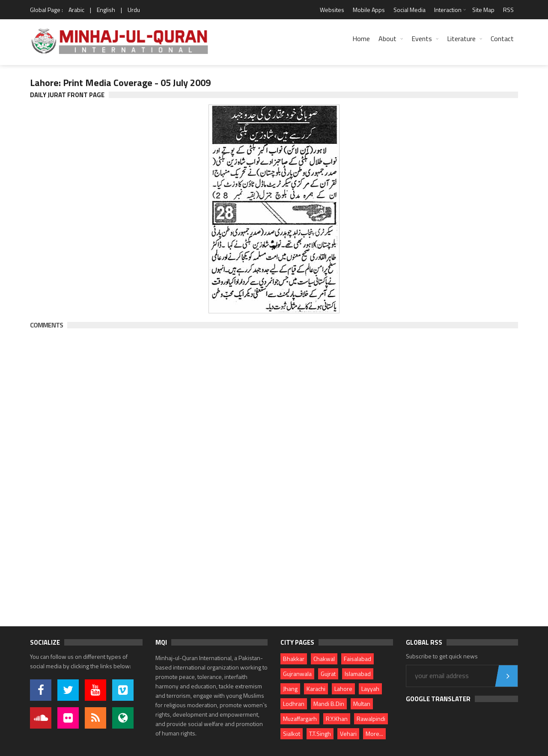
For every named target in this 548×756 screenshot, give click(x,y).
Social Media (410, 10)
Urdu (134, 10)
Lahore (343, 689)
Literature (461, 39)
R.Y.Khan (337, 719)
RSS (508, 10)
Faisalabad (357, 659)
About (387, 39)
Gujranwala (297, 674)
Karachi (316, 689)
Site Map (483, 10)
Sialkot (292, 734)
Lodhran (294, 704)
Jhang (290, 689)
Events (422, 39)
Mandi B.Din (329, 704)
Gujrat (328, 674)
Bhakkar (294, 659)
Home (361, 39)
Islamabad (358, 674)
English (106, 10)
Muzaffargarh (300, 719)
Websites (332, 10)
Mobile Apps (369, 10)
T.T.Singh (320, 734)
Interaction (448, 10)
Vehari (348, 734)
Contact (502, 39)
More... (374, 734)
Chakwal (324, 659)
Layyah (370, 689)
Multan (362, 704)
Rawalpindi (371, 719)
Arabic (76, 10)
